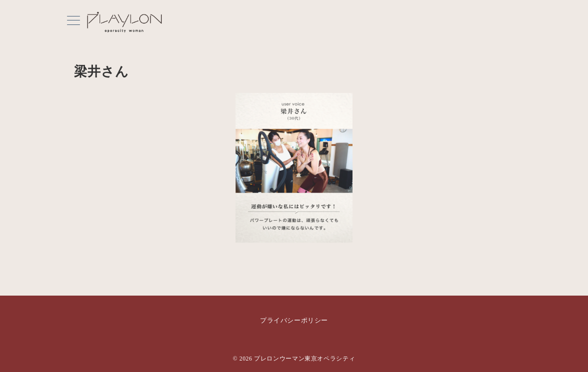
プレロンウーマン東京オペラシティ (304, 359)
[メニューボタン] (73, 21)
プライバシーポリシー (294, 321)
